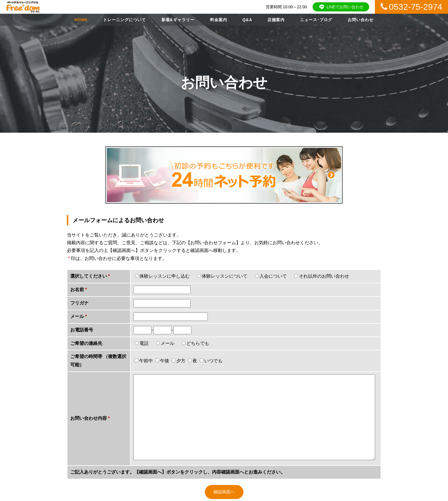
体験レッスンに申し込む (165, 276)
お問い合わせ (361, 20)
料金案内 (219, 20)
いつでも (211, 361)
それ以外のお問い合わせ (324, 276)
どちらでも (198, 343)
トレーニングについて (125, 20)
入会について (273, 276)
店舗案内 (276, 20)
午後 (162, 361)
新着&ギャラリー (178, 20)
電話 (144, 343)
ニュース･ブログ (316, 20)
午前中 (144, 361)
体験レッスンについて (225, 276)
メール (167, 343)
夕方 (179, 361)
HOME (81, 20)
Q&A (247, 20)
